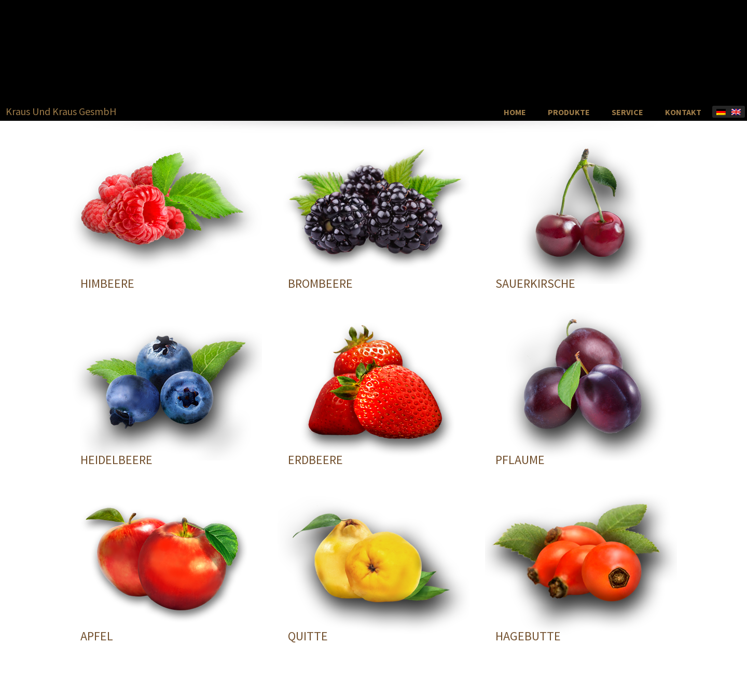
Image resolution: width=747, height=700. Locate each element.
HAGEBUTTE (528, 636)
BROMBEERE (320, 283)
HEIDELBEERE (116, 460)
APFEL (97, 636)
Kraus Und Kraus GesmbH (61, 111)
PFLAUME (520, 460)
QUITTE (308, 636)
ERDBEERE (315, 460)
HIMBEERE (107, 283)
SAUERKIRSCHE (535, 283)
